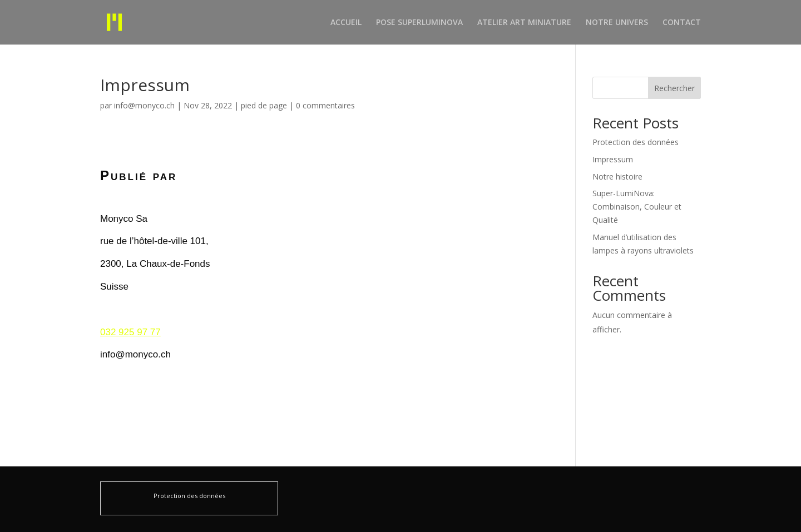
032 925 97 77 (130, 332)
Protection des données (636, 142)
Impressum (613, 159)
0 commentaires (325, 105)
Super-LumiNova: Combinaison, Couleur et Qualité (637, 207)
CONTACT (682, 23)
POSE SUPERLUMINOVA (419, 23)
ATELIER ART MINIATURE (524, 23)
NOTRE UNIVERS (617, 23)
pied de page (264, 105)
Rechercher (674, 88)
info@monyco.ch (144, 105)
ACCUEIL (346, 23)
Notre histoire (617, 176)
